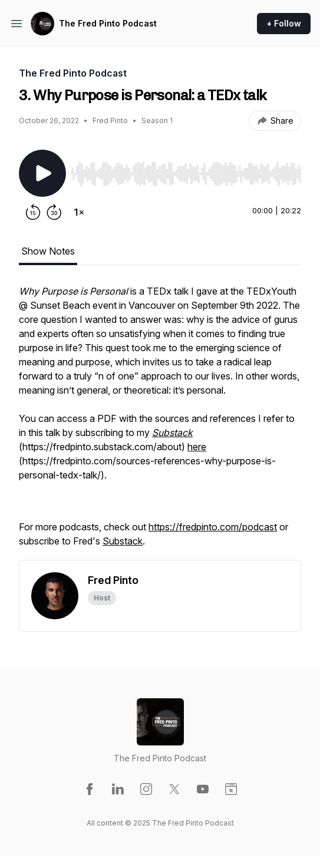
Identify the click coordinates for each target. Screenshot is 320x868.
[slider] (186, 174)
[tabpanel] (160, 422)
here (197, 447)
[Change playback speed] (79, 212)
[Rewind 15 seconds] (33, 212)
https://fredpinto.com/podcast (213, 527)
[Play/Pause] (42, 173)
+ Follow (284, 23)
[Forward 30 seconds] (54, 212)
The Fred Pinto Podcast (108, 23)
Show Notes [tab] (48, 251)
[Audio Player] (186, 170)
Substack (123, 541)
